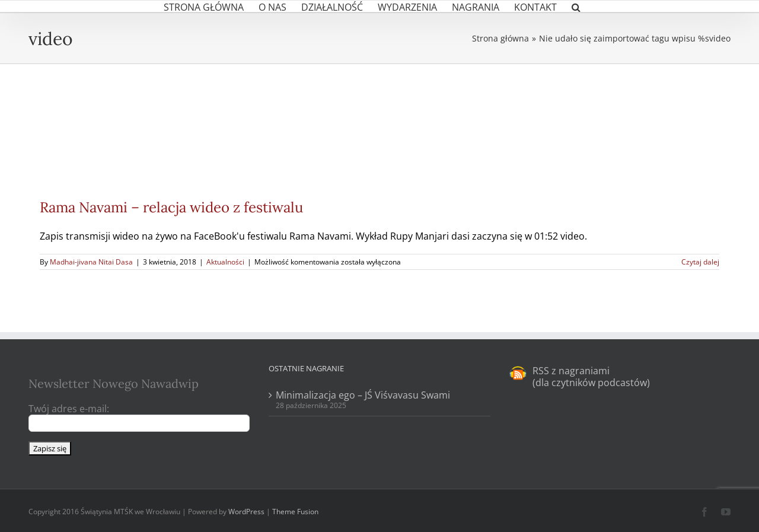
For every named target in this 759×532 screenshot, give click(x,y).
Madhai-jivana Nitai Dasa (91, 262)
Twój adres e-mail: (69, 409)
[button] (576, 6)
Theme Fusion (295, 512)
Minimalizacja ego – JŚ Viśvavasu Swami (363, 395)
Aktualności (225, 262)
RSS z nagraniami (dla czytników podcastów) (591, 377)
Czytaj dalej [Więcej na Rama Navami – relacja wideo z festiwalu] (700, 262)
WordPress (246, 512)
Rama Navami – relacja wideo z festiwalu (171, 207)
